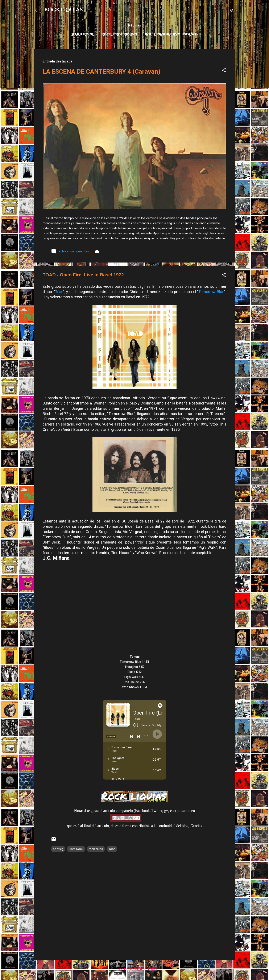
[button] (224, 71)
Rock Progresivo (119, 34)
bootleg (58, 849)
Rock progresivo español (171, 34)
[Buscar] (232, 11)
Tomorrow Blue (211, 292)
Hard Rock (83, 34)
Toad (59, 292)
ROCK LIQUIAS (63, 10)
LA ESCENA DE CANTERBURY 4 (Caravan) (102, 71)
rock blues (96, 849)
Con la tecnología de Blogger (135, 969)
